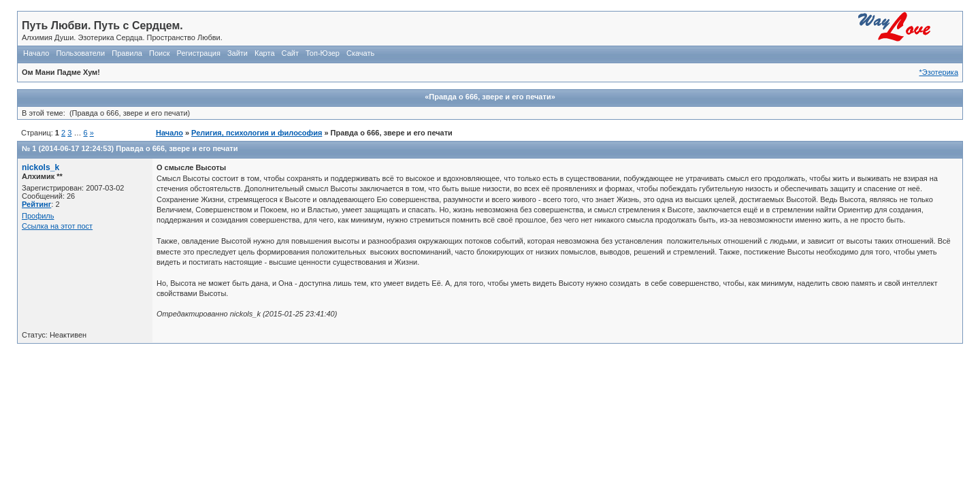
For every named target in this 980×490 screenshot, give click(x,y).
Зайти (238, 53)
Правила (127, 53)
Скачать (360, 53)
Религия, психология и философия (257, 133)
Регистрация (199, 53)
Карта (264, 53)
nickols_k (40, 167)
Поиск (159, 53)
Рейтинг (36, 204)
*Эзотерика (939, 72)
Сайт (290, 53)
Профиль (38, 216)
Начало (36, 53)
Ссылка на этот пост (57, 226)
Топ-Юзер (323, 53)
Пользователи (80, 53)
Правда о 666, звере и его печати (177, 148)
